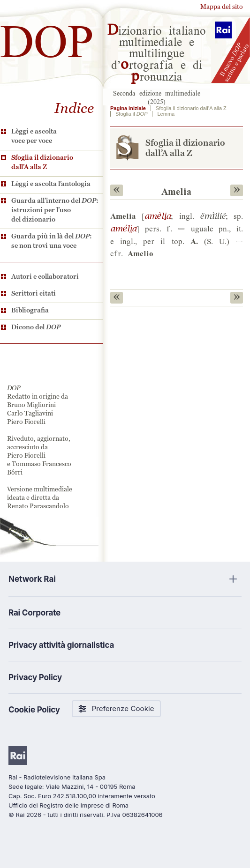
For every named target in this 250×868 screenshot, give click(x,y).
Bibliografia (30, 310)
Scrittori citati (34, 293)
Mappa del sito (222, 7)
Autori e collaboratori (45, 276)
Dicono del (36, 327)
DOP (47, 37)
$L (158, 215)
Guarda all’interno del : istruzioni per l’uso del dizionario (55, 210)
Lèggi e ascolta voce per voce (34, 136)
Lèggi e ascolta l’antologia (51, 184)
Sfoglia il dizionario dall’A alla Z (42, 162)
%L (123, 228)
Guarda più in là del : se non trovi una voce (52, 241)
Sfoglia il (131, 114)
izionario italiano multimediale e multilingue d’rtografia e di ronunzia (157, 52)
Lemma (166, 114)
